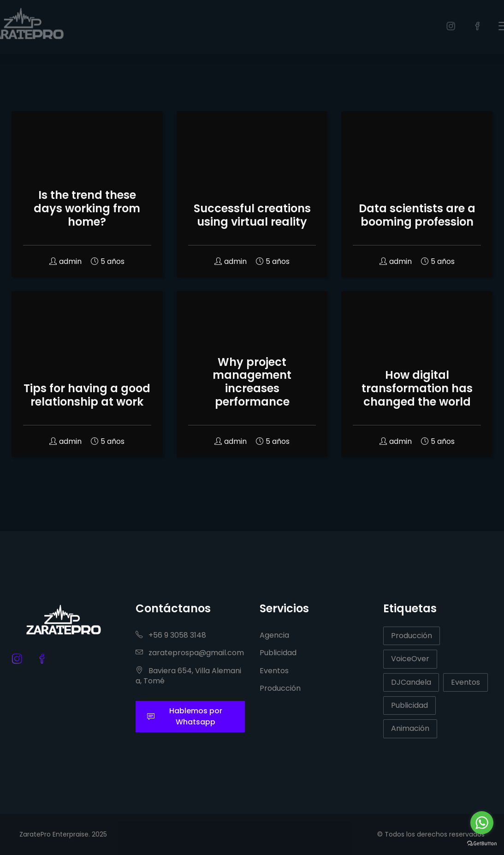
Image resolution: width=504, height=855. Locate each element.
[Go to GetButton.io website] (482, 843)
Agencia (274, 635)
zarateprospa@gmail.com (190, 653)
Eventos (274, 671)
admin (65, 261)
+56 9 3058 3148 (171, 635)
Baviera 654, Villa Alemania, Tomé (188, 676)
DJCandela (411, 682)
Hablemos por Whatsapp (185, 716)
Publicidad (278, 653)
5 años (108, 261)
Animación (410, 728)
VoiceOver (410, 659)
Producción (280, 688)
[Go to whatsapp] (482, 823)
